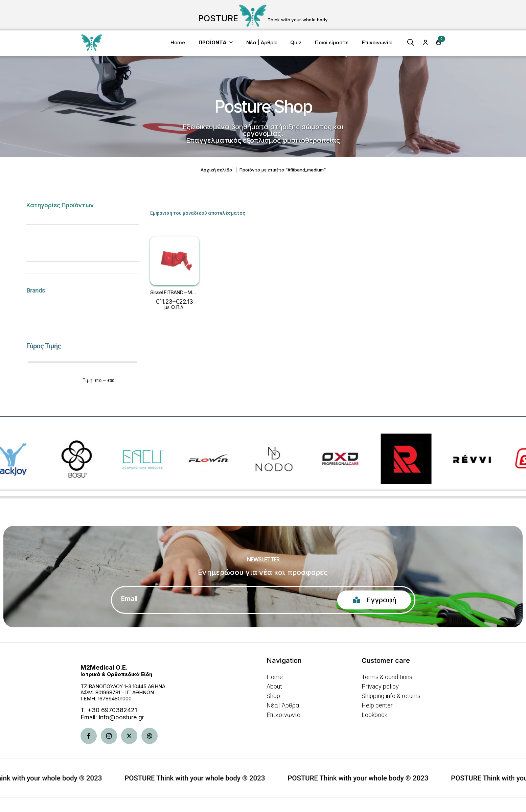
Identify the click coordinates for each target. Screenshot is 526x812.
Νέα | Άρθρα (261, 42)
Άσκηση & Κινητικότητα (53, 230)
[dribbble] (150, 736)
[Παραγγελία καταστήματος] (434, 210)
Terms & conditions (387, 677)
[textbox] (80, 307)
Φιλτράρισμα (47, 381)
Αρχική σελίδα (216, 170)
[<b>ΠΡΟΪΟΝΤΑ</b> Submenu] (233, 42)
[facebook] (89, 736)
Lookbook (374, 715)
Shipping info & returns (391, 696)
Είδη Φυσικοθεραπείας (53, 255)
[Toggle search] (411, 42)
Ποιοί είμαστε (332, 42)
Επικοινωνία (377, 42)
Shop (273, 696)
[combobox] (83, 307)
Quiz (296, 42)
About (274, 687)
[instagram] (109, 736)
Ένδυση (35, 268)
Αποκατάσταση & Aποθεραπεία (62, 218)
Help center (377, 705)
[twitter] (129, 736)
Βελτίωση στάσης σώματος (58, 243)
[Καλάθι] (439, 42)
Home (178, 42)
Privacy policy (380, 687)
